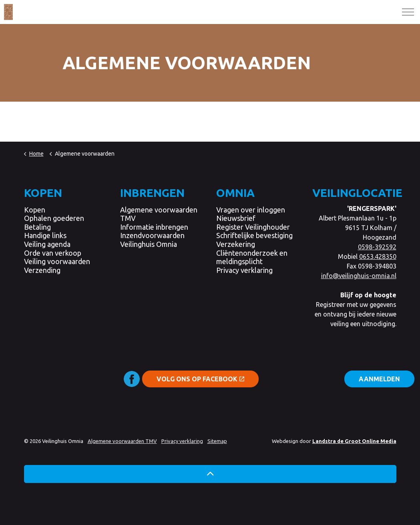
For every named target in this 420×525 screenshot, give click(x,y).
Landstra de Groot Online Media (354, 441)
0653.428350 (378, 256)
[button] (210, 474)
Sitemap (217, 441)
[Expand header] (408, 12)
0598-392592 (377, 247)
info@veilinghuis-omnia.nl (359, 276)
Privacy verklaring (182, 441)
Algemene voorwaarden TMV (122, 441)
